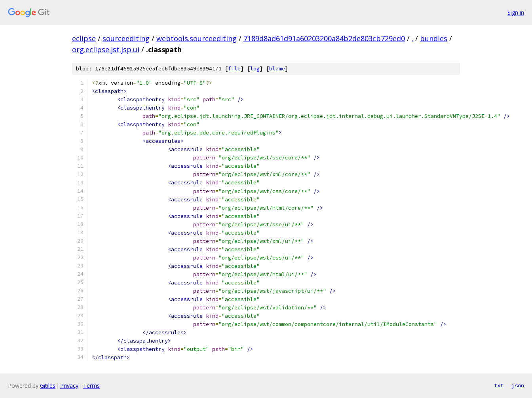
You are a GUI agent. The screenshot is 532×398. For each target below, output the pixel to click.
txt (499, 385)
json (518, 385)
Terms (91, 386)
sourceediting (126, 38)
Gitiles (48, 386)
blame (277, 69)
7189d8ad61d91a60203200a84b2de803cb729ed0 (324, 38)
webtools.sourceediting (197, 38)
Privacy (69, 386)
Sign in (516, 12)
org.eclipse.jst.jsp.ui (106, 49)
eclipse (84, 38)
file (234, 69)
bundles (434, 38)
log (255, 69)
